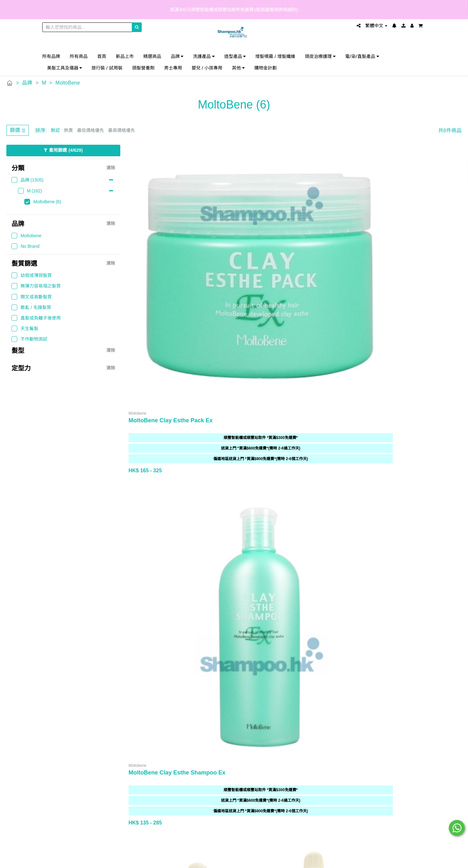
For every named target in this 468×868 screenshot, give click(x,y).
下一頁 (449, 475)
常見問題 (230, 553)
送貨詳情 (230, 562)
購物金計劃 (266, 68)
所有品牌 (51, 56)
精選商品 (152, 56)
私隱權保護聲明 (230, 591)
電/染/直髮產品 (362, 56)
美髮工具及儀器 (65, 68)
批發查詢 (109, 582)
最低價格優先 (91, 130)
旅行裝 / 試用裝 (107, 68)
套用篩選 (63, 150)
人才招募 (109, 591)
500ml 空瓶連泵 (235, 389)
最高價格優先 (122, 130)
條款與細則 (230, 582)
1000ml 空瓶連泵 (151, 389)
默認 (55, 130)
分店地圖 (109, 562)
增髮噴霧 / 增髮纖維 (275, 56)
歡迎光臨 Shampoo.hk (109, 553)
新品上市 (125, 56)
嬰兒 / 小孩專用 (207, 68)
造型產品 (235, 56)
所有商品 (79, 56)
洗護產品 (204, 56)
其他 (238, 68)
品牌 (177, 56)
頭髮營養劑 (143, 68)
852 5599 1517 (368, 552)
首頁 (102, 56)
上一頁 (407, 475)
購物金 (109, 572)
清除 (111, 168)
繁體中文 (377, 26)
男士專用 (173, 68)
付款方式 (230, 572)
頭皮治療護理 (320, 56)
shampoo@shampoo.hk (361, 577)
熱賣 (68, 130)
